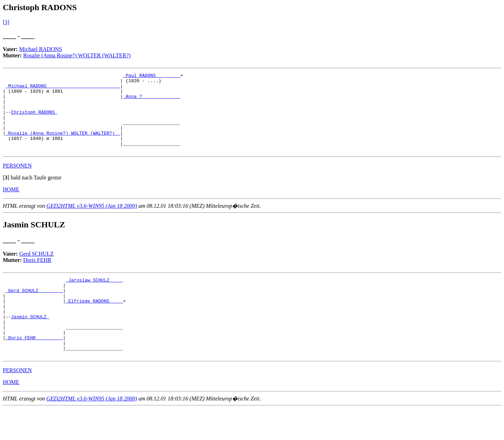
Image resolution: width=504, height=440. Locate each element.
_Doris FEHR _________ (34, 366)
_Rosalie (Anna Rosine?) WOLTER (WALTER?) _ (63, 146)
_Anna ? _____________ (152, 101)
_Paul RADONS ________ (152, 76)
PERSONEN (17, 181)
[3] (6, 22)
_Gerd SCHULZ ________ (34, 309)
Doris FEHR (37, 276)
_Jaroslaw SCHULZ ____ (94, 297)
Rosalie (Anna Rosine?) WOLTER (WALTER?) (77, 55)
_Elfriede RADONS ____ (94, 322)
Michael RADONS (41, 49)
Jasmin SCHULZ (30, 341)
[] (6, 193)
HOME (11, 205)
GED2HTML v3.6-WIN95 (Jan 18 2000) (92, 222)
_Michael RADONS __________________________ (63, 89)
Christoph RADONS (34, 120)
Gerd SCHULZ (36, 269)
